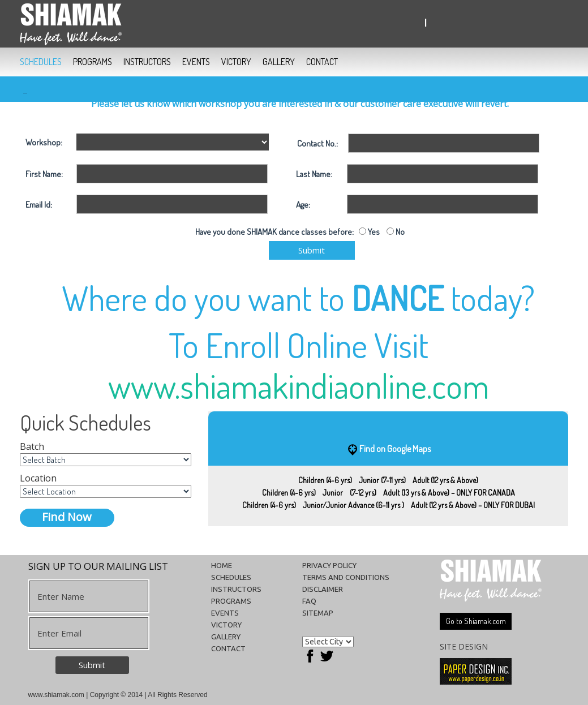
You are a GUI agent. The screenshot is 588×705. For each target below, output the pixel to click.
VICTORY (236, 62)
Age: (303, 205)
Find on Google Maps (395, 448)
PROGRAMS (93, 62)
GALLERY (279, 62)
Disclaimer (323, 589)
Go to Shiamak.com (476, 621)
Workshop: (44, 142)
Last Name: (314, 174)
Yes (373, 232)
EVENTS (196, 62)
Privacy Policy (329, 565)
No (399, 232)
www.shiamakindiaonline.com (299, 385)
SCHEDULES (41, 62)
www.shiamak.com (56, 695)
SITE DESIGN (464, 646)
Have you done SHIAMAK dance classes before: (277, 232)
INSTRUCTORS (147, 62)
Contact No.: (317, 143)
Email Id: (39, 205)
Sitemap (318, 613)
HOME (222, 565)
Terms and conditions (346, 577)
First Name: (44, 174)
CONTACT (322, 62)
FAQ (309, 601)
